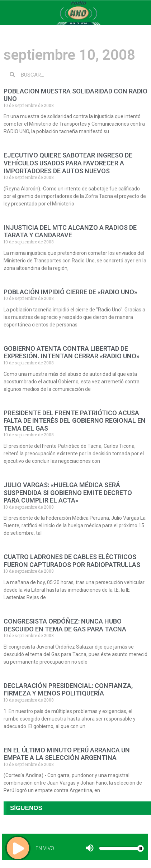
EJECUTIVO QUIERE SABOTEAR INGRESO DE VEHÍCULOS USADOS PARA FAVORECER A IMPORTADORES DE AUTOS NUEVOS (68, 163)
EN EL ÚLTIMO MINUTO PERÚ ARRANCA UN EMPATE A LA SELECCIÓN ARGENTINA (67, 754)
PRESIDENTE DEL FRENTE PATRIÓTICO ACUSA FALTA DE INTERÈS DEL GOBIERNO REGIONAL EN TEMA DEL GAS (75, 421)
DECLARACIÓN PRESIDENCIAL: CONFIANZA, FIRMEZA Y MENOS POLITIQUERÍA (68, 690)
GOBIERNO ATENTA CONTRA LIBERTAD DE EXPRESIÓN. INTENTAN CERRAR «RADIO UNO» (72, 352)
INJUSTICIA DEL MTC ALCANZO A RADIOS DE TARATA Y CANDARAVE (70, 231)
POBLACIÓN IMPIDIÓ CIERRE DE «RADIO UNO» (70, 292)
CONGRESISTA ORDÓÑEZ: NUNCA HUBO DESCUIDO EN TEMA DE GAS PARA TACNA (65, 625)
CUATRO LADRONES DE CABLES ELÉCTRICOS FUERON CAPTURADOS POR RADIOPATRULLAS (72, 561)
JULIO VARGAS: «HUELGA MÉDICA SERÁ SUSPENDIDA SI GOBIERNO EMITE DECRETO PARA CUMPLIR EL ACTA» (68, 493)
